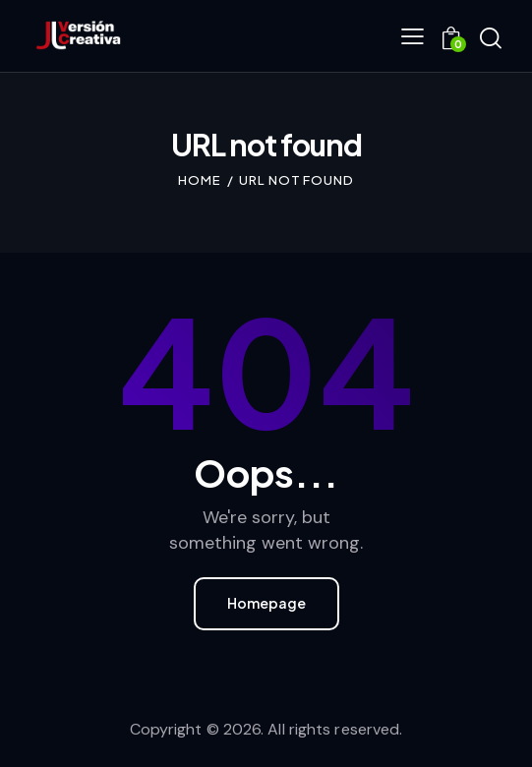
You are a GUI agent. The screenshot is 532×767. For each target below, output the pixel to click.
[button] (413, 35)
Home (200, 180)
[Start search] (491, 38)
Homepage (266, 603)
